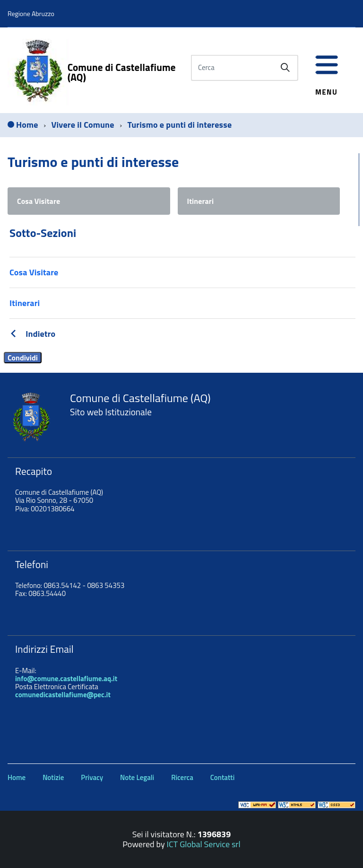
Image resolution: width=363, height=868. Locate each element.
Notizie (53, 777)
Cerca (206, 67)
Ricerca (182, 777)
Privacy (92, 777)
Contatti (223, 777)
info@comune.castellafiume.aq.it (66, 679)
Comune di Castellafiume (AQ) (122, 72)
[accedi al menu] (327, 70)
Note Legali (137, 777)
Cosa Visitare (39, 201)
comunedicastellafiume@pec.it (63, 695)
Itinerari (201, 201)
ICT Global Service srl (204, 844)
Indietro (40, 334)
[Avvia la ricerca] (285, 68)
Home (17, 777)
